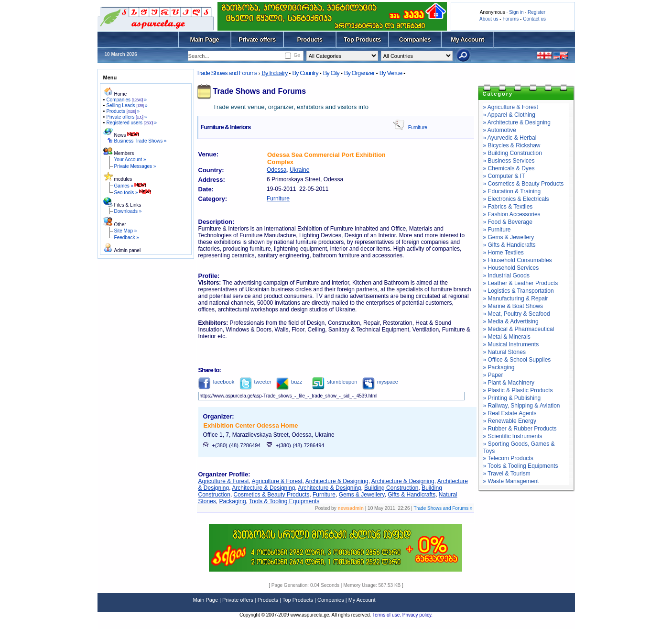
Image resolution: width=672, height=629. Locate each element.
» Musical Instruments (511, 344)
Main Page (205, 39)
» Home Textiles (504, 253)
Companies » (126, 100)
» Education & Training (512, 191)
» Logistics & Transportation (519, 291)
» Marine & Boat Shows (513, 306)
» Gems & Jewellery (509, 237)
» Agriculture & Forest (511, 107)
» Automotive (500, 130)
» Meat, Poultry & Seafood (517, 314)
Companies (415, 39)
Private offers (257, 39)
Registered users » (131, 123)
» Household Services (511, 268)
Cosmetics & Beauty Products (272, 495)
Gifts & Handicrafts (412, 495)
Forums (510, 19)
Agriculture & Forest (224, 481)
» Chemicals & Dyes (509, 168)
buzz (289, 382)
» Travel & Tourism (507, 474)
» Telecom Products (508, 458)
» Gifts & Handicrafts (509, 245)
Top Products (362, 39)
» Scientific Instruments (513, 436)
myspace (380, 382)
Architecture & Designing (337, 481)
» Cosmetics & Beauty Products (524, 184)
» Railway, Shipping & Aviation (522, 406)
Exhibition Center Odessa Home (251, 425)
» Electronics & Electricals (516, 199)
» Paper (493, 375)
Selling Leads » (127, 105)
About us (489, 19)
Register (537, 12)
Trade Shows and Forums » (443, 508)
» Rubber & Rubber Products (520, 429)
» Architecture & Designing (517, 122)
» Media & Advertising (511, 321)
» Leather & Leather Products (521, 283)
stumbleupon (335, 382)
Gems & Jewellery (362, 495)
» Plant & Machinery (509, 383)
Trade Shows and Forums (227, 73)
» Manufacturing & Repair (516, 298)
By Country (305, 73)
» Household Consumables (518, 260)
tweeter (255, 382)
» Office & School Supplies (517, 360)
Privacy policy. (417, 615)
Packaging (233, 501)
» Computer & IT (504, 176)
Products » (123, 111)
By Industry (274, 73)
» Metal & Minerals (507, 337)
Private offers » (126, 117)
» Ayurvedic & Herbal (510, 138)
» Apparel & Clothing (509, 115)
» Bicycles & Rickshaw (512, 145)
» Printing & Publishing (512, 398)
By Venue (391, 73)
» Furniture (497, 230)
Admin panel (128, 250)
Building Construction (391, 488)
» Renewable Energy (510, 421)
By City (331, 73)
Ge (297, 55)
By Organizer (359, 73)
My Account (467, 39)
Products (309, 39)
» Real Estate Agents (510, 413)
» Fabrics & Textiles (508, 207)
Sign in (516, 12)
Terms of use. (387, 615)
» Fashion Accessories (512, 214)
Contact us (534, 19)
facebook (217, 382)
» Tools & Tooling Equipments (521, 466)
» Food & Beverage (508, 222)
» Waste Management (511, 481)
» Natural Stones (504, 352)
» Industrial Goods (506, 276)
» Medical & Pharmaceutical (519, 329)
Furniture (418, 127)
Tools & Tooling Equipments (284, 501)
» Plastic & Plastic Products (518, 390)
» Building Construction (513, 153)
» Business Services (509, 161)
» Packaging (499, 367)
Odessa (276, 170)
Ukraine (299, 170)
